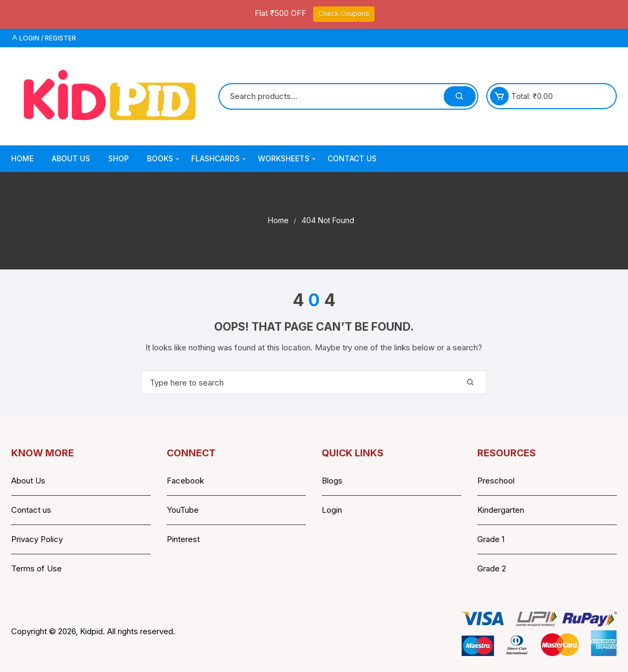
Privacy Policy (37, 539)
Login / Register (44, 38)
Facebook (185, 481)
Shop (119, 158)
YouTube (183, 510)
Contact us (31, 510)
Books (164, 159)
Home (22, 158)
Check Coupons (344, 14)
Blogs (332, 481)
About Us (71, 158)
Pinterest (183, 539)
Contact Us (352, 158)
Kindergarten (501, 510)
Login (332, 510)
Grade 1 (491, 539)
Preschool (496, 481)
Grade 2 (492, 568)
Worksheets (288, 159)
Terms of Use (36, 568)
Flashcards (219, 159)
